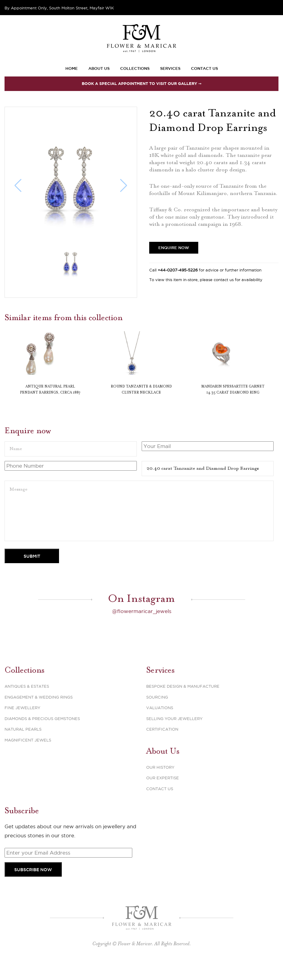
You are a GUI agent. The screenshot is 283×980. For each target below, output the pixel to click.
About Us (99, 68)
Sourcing (157, 711)
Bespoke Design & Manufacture (183, 700)
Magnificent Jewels (28, 754)
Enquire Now (174, 248)
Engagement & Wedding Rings (39, 711)
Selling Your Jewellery (174, 732)
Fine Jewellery (22, 722)
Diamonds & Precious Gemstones (42, 732)
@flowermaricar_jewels (142, 625)
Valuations (160, 722)
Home (72, 68)
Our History (160, 781)
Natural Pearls (23, 743)
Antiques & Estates (27, 700)
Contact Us (204, 68)
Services (170, 68)
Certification (162, 743)
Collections (135, 68)
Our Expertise (163, 792)
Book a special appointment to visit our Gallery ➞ (142, 84)
